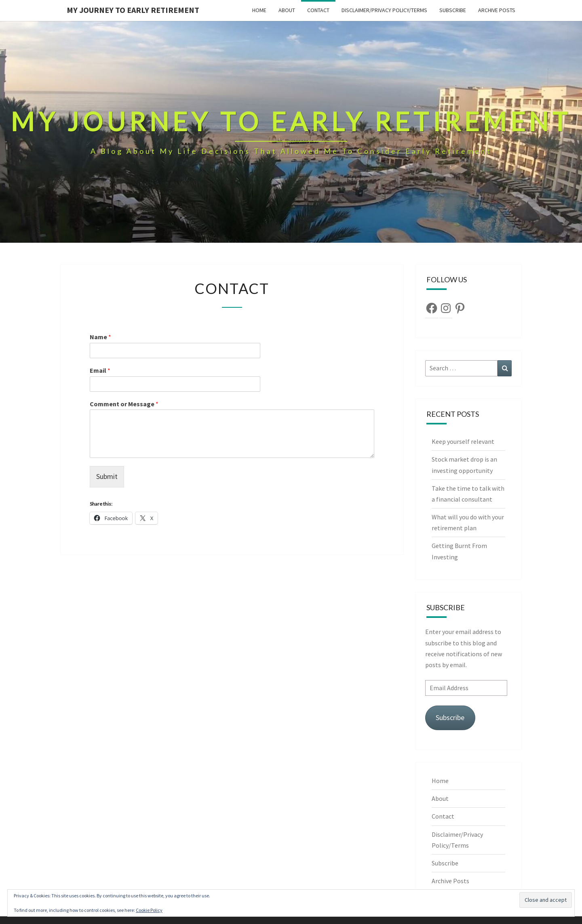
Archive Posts (497, 10)
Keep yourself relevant (464, 441)
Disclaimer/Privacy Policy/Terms (384, 10)
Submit (107, 476)
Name (100, 337)
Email (100, 370)
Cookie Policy (149, 910)
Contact (318, 10)
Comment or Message (124, 404)
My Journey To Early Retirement (133, 10)
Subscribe (453, 10)
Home (259, 10)
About (287, 10)
